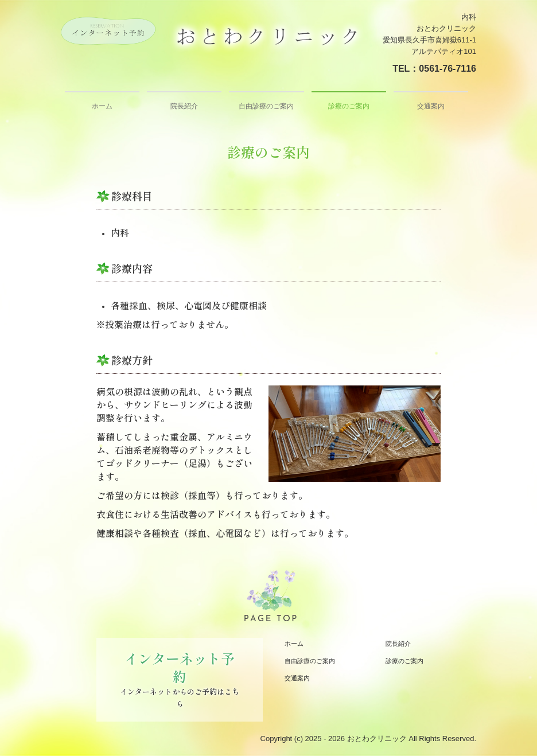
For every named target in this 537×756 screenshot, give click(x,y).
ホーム (102, 106)
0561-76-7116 (447, 69)
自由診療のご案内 (266, 106)
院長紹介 (184, 106)
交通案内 (431, 106)
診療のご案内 (349, 106)
